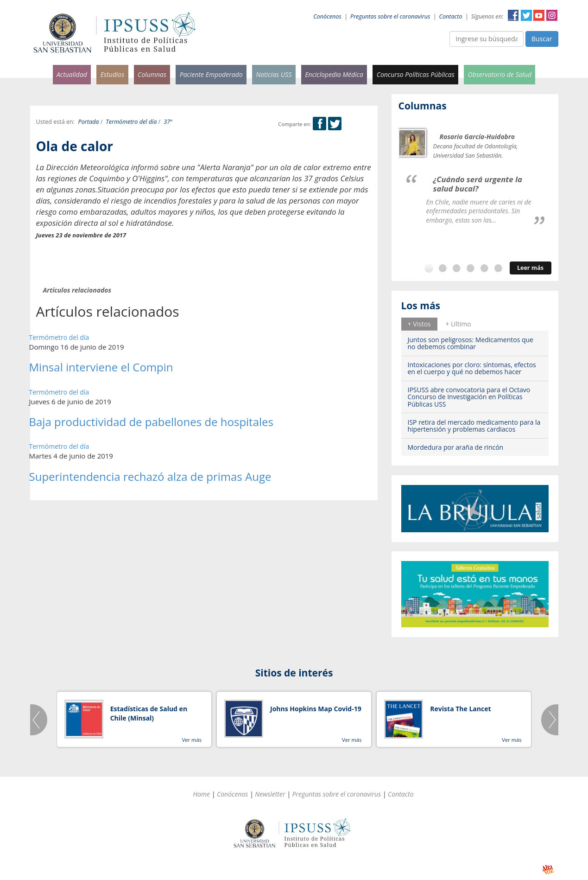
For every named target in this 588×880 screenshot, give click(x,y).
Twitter (526, 15)
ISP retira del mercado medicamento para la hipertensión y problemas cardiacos (474, 426)
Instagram (552, 15)
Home (201, 794)
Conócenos (327, 16)
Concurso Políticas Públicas (416, 74)
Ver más (192, 740)
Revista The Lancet (460, 709)
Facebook (513, 15)
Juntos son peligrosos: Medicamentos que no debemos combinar (471, 343)
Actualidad (72, 74)
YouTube (539, 15)
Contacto (451, 16)
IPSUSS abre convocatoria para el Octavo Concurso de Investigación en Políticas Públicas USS (469, 397)
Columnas (152, 74)
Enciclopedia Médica (334, 74)
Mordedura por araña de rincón (456, 447)
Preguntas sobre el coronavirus (390, 16)
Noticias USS (274, 74)
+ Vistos (419, 324)
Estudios (113, 74)
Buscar (542, 39)
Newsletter (270, 794)
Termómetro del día (131, 122)
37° (168, 122)
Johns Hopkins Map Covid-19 (316, 709)
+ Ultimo (458, 324)
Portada (89, 122)
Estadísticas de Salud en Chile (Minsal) (149, 713)
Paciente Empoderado (211, 74)
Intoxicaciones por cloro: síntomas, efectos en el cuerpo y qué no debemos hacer (472, 368)
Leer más (530, 268)
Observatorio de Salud (500, 74)
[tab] (419, 324)
